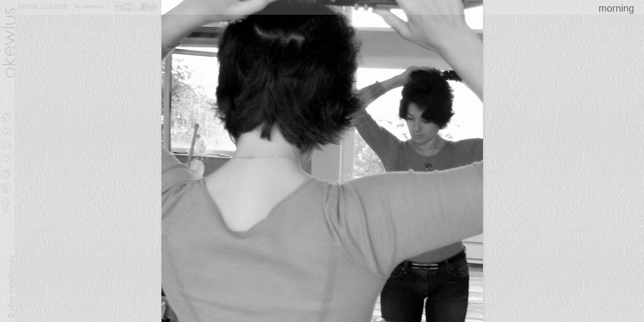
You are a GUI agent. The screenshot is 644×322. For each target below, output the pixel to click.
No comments (89, 6)
